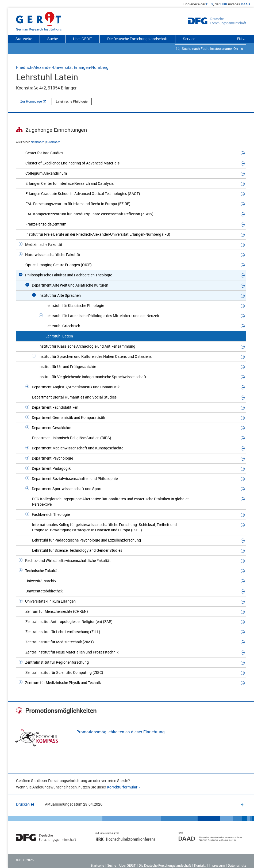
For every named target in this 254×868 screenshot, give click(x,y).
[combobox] (210, 48)
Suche (53, 39)
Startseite (24, 39)
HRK (224, 4)
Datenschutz (237, 865)
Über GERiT (82, 39)
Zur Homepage (31, 101)
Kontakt (200, 865)
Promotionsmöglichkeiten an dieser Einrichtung (121, 732)
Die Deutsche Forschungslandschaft (137, 39)
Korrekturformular (122, 787)
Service (189, 39)
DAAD (245, 4)
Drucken (25, 804)
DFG (210, 4)
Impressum (217, 865)
